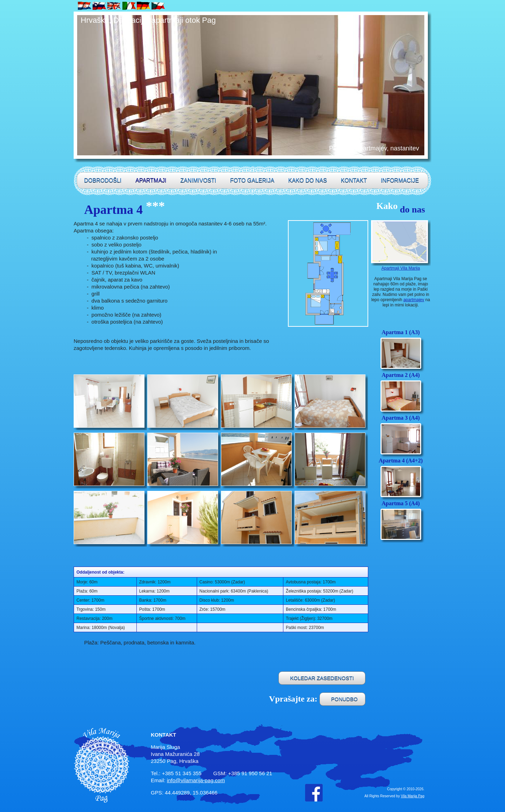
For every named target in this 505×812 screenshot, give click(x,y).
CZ (159, 6)
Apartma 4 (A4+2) (401, 461)
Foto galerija (252, 180)
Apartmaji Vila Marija (401, 268)
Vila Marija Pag (413, 796)
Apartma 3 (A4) (400, 418)
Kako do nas (308, 180)
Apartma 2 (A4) (400, 375)
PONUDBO (344, 699)
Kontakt (354, 180)
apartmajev (414, 300)
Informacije (400, 180)
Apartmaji (151, 180)
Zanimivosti (198, 180)
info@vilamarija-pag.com (196, 780)
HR (85, 6)
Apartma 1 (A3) (400, 332)
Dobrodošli (103, 180)
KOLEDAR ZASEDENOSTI (322, 678)
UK (114, 6)
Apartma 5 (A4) (400, 503)
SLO (100, 6)
